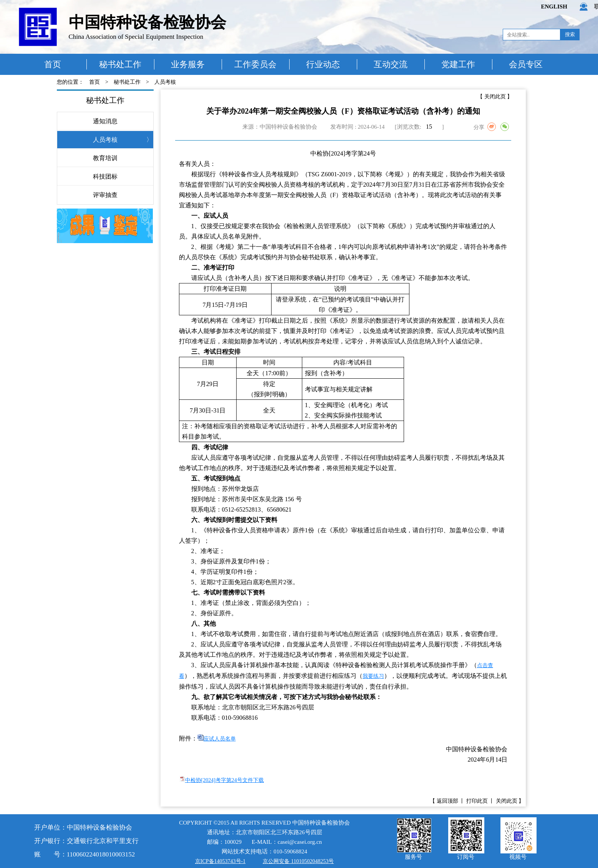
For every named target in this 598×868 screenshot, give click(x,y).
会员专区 (526, 64)
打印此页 (477, 801)
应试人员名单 (220, 739)
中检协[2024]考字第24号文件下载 (224, 780)
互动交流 (391, 64)
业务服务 (188, 64)
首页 (53, 64)
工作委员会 (255, 64)
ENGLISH (554, 7)
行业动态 (323, 64)
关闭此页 (495, 97)
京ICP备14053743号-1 (220, 861)
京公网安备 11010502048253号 (298, 861)
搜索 (570, 34)
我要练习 (373, 676)
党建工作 (458, 64)
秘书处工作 (120, 64)
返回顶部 (447, 801)
